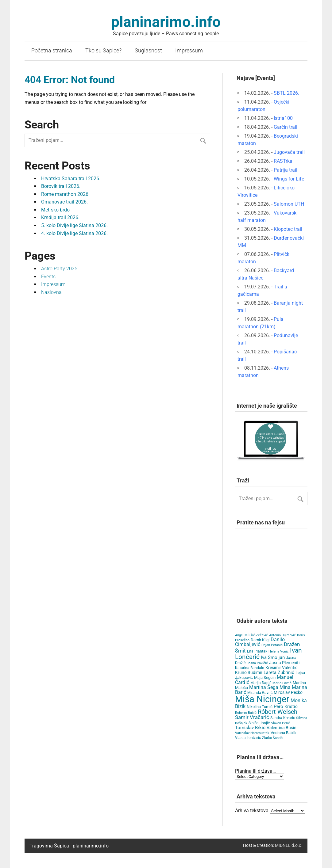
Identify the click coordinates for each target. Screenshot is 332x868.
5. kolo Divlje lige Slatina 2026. (74, 225)
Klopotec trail (288, 229)
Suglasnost (148, 51)
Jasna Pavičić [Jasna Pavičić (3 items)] (257, 663)
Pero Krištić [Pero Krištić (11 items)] (286, 706)
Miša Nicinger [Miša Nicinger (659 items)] (262, 699)
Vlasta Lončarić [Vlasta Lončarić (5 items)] (248, 738)
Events (48, 277)
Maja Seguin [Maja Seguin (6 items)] (265, 678)
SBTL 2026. (286, 93)
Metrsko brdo (55, 210)
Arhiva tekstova (252, 811)
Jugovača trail (289, 152)
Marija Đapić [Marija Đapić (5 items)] (261, 683)
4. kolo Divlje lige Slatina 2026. (74, 233)
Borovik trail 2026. (61, 186)
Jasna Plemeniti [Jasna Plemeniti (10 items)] (284, 663)
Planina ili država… (255, 771)
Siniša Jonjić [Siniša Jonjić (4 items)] (259, 723)
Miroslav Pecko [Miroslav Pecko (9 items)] (288, 692)
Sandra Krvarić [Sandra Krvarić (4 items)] (283, 718)
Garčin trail (286, 127)
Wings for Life (289, 179)
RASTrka (283, 161)
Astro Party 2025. (60, 269)
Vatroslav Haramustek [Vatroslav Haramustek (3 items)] (252, 733)
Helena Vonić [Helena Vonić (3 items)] (279, 651)
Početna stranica (52, 51)
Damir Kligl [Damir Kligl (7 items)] (260, 640)
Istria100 (283, 118)
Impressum (189, 51)
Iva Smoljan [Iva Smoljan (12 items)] (273, 657)
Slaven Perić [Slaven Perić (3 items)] (280, 723)
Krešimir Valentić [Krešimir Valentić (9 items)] (281, 668)
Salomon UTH (289, 204)
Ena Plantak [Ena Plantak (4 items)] (257, 651)
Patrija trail (286, 170)
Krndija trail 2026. (60, 217)
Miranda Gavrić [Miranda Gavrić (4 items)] (260, 693)
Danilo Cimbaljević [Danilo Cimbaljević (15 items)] (260, 642)
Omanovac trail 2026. (64, 202)
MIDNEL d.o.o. (289, 845)
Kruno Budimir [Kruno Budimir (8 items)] (249, 672)
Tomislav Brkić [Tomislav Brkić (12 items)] (250, 728)
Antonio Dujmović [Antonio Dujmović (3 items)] (282, 635)
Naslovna (51, 292)
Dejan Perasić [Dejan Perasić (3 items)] (272, 645)
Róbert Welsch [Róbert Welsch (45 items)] (278, 712)
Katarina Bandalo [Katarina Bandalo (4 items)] (250, 668)
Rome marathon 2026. (65, 194)
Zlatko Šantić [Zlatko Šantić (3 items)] (272, 738)
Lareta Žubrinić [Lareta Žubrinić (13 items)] (279, 672)
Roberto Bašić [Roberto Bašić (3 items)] (246, 713)
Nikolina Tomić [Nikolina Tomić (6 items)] (260, 707)
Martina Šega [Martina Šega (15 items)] (264, 687)
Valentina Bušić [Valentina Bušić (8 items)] (281, 728)
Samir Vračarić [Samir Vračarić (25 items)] (252, 717)
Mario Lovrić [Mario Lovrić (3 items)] (282, 683)
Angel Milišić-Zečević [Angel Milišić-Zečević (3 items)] (251, 635)
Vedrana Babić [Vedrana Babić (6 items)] (283, 733)
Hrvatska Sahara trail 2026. (71, 179)
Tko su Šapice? (103, 51)
